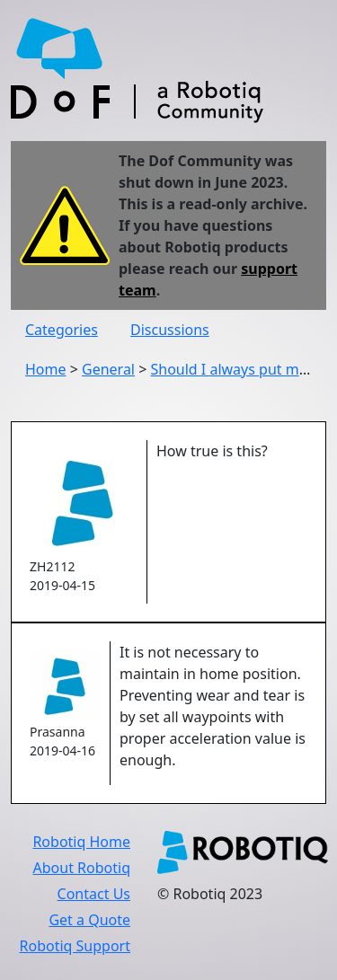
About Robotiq (82, 868)
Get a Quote (89, 920)
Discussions (170, 330)
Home (46, 369)
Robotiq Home (81, 842)
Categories (62, 330)
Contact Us (94, 894)
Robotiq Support (75, 946)
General (108, 369)
